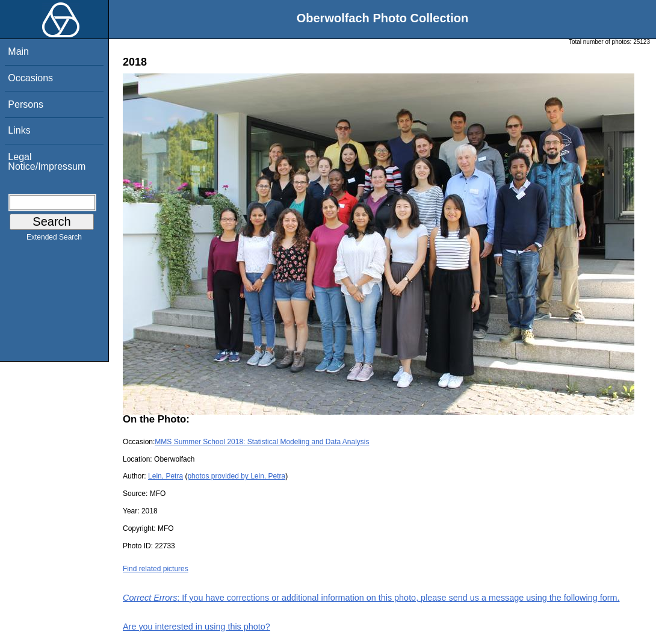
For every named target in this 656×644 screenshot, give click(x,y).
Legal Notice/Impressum (47, 162)
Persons (26, 104)
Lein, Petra (166, 476)
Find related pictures (156, 569)
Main (18, 51)
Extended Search (54, 240)
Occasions (30, 78)
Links (19, 130)
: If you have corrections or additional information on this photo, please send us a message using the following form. (371, 598)
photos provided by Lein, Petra (236, 476)
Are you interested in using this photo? (196, 627)
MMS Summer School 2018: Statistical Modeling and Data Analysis (262, 442)
